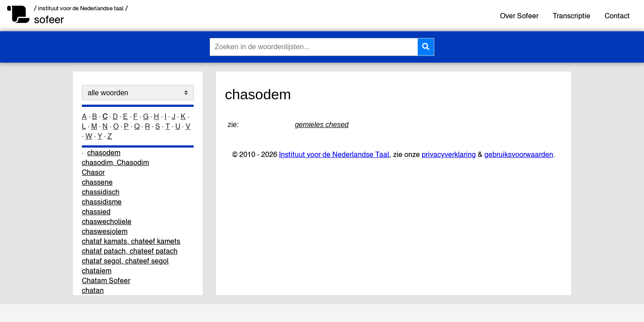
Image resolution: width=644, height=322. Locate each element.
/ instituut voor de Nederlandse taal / (81, 8)
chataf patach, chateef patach (130, 251)
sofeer (49, 19)
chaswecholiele (107, 221)
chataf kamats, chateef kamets (131, 241)
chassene (97, 182)
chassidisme (102, 202)
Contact (617, 16)
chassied (96, 212)
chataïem (97, 271)
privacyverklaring (449, 154)
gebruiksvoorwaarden (519, 154)
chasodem (104, 153)
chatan (93, 290)
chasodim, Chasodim (115, 162)
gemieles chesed (322, 125)
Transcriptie (572, 16)
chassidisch (101, 192)
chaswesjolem (105, 231)
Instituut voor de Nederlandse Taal (334, 154)
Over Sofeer (519, 16)
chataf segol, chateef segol (125, 261)
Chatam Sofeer (106, 280)
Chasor (93, 172)
